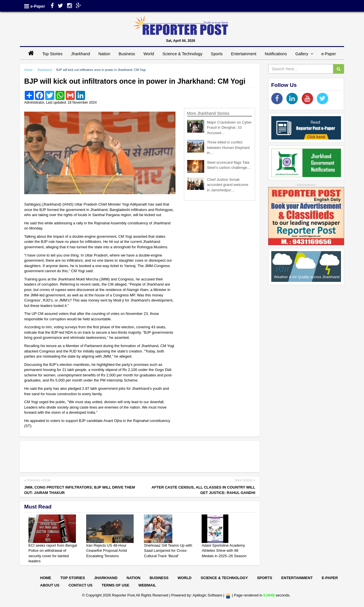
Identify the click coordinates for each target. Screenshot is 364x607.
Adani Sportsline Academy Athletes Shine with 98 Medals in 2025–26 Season (224, 551)
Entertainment (244, 54)
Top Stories (52, 54)
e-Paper (38, 6)
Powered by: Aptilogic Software (197, 595)
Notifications (276, 54)
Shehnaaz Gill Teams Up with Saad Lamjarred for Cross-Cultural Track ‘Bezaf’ (168, 551)
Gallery (304, 54)
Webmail (147, 585)
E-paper (330, 578)
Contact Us (80, 585)
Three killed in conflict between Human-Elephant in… (228, 147)
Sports (217, 54)
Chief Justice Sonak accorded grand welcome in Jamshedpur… (228, 185)
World (149, 54)
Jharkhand (81, 54)
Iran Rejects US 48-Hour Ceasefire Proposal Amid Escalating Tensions (106, 551)
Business (127, 54)
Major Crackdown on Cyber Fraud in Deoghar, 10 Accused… (229, 128)
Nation (104, 54)
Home (28, 70)
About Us (50, 585)
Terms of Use (115, 585)
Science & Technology (182, 54)
